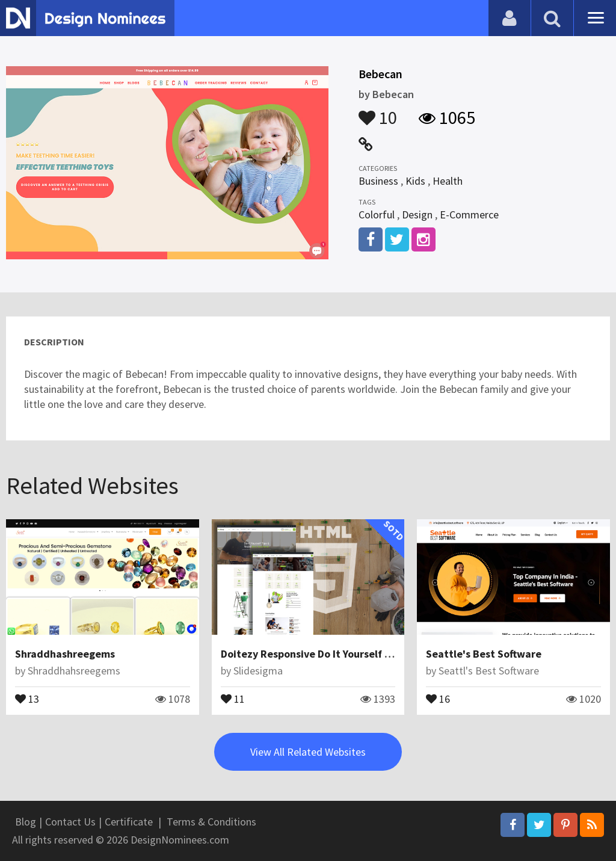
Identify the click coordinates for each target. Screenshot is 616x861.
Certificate (129, 822)
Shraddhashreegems (65, 654)
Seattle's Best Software (484, 654)
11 (233, 698)
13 (27, 698)
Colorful (377, 214)
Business (378, 181)
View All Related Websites (308, 752)
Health (448, 181)
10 (378, 112)
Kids (415, 181)
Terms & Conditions (211, 822)
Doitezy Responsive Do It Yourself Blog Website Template (359, 654)
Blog (26, 822)
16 (438, 698)
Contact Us (70, 822)
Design (417, 214)
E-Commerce (469, 214)
